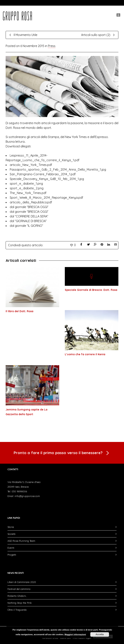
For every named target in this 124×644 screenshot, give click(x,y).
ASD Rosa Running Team (21, 541)
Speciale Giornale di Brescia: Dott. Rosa (91, 290)
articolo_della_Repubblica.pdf (31, 202)
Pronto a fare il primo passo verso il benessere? (62, 453)
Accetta (100, 634)
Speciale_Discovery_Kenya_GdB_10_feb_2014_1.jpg (47, 179)
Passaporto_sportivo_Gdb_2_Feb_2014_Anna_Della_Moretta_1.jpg (58, 169)
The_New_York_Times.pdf (28, 193)
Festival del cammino (19, 589)
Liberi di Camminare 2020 (22, 582)
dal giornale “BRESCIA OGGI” (29, 207)
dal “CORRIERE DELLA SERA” (29, 216)
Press (52, 46)
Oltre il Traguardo (17, 610)
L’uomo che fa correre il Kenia (85, 354)
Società (11, 534)
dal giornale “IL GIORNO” (26, 226)
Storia (11, 527)
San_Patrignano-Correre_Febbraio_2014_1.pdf (43, 174)
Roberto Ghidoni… (17, 596)
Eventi (11, 548)
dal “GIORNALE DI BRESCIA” (28, 221)
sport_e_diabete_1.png (27, 184)
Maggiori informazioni (75, 634)
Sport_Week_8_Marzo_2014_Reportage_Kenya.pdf (47, 198)
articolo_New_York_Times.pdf (31, 165)
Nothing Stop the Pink (20, 603)
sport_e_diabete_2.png (27, 188)
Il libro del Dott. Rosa (19, 311)
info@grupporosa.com (27, 496)
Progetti (12, 555)
